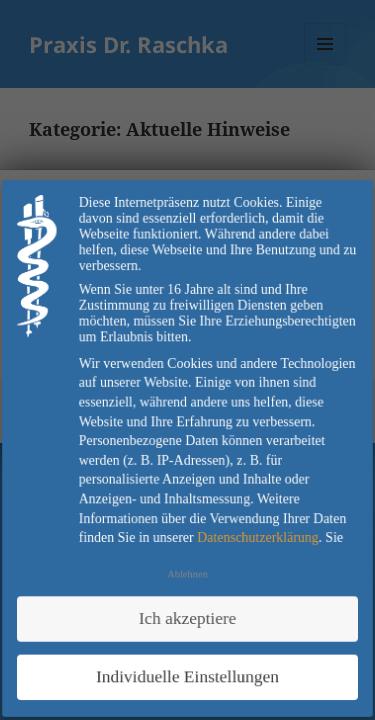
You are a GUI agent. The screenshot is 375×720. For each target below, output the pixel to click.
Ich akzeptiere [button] (187, 616)
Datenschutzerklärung (257, 536)
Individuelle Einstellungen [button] (187, 674)
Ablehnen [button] (188, 573)
